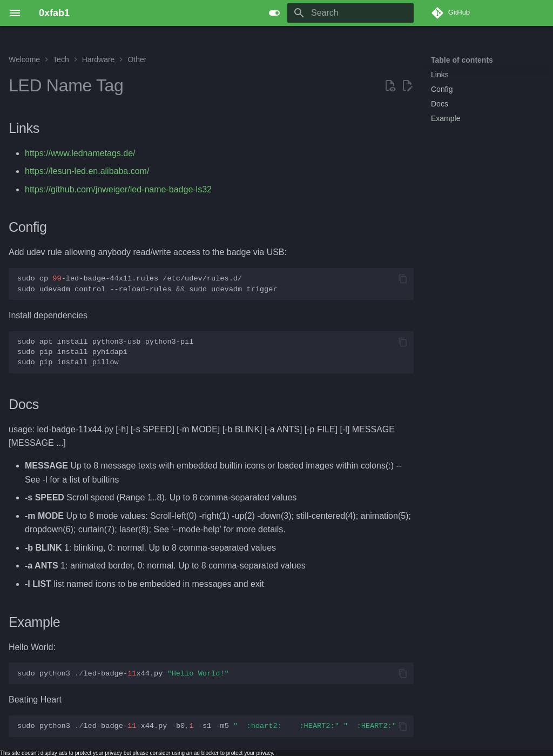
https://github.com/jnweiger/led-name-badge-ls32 (118, 189)
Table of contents (462, 60)
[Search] (350, 13)
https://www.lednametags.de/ (80, 153)
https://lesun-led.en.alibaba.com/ (87, 171)
